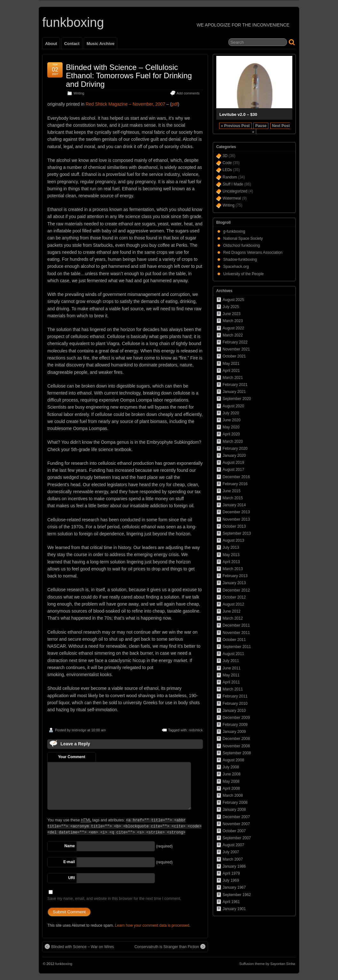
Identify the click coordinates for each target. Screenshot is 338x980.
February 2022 (235, 342)
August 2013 (233, 540)
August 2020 (233, 406)
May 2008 (231, 781)
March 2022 (233, 335)
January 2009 (234, 732)
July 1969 (231, 880)
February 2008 (235, 803)
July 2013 (231, 547)
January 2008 (234, 810)
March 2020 (233, 441)
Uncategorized (235, 191)
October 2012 (234, 597)
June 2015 (232, 491)
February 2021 (235, 385)
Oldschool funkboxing (242, 245)
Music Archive (100, 44)
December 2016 (236, 477)
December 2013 (236, 512)
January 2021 (234, 392)
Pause (261, 126)
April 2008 (231, 788)
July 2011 (231, 661)
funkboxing (73, 22)
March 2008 (233, 795)
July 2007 (231, 852)
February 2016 (235, 484)
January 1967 (234, 887)
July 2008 (231, 767)
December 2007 (236, 817)
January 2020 (234, 456)
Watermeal (232, 198)
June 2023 (232, 314)
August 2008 (233, 760)
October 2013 (234, 526)
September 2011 (237, 647)
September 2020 (237, 399)
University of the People (244, 274)
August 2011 (233, 654)
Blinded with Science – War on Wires (79, 946)
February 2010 (235, 704)
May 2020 (231, 427)
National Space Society (243, 238)
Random (230, 177)
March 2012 (233, 618)
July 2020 (231, 413)
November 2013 (236, 519)
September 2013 (237, 533)
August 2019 (233, 463)
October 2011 (234, 640)
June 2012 (232, 611)
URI (72, 878)
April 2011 (231, 682)
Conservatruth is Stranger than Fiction (170, 946)
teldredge (79, 730)
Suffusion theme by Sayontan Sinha (267, 964)
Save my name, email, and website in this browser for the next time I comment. (114, 899)
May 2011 (231, 675)
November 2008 (236, 746)
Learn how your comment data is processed (152, 925)
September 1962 (237, 895)
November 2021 (236, 349)
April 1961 (231, 902)
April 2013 (231, 562)
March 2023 (233, 321)
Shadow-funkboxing (240, 260)
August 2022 (233, 328)
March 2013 (233, 569)
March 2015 (233, 498)
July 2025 (231, 307)
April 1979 (231, 873)
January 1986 (234, 866)
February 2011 (235, 696)
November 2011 (236, 633)
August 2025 (233, 300)
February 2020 (235, 449)
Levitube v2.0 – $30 (238, 114)
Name (70, 846)
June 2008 (232, 774)
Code (227, 163)
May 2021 (231, 364)
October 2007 (234, 831)
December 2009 (236, 718)
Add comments (188, 93)
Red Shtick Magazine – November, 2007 (125, 104)
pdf (175, 104)
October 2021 (234, 356)
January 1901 (234, 909)
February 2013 (235, 576)
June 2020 (232, 420)
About (51, 44)
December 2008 (236, 739)
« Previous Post (235, 126)
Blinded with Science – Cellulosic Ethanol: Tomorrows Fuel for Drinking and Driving (129, 76)
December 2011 (236, 625)
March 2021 (233, 378)
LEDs (227, 170)
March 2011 (233, 689)
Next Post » (271, 129)
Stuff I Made (233, 184)
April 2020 (231, 434)
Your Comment (72, 757)
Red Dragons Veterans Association (253, 253)
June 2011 (232, 668)
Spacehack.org (236, 267)
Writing (79, 93)
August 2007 (233, 845)
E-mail (69, 862)
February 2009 (235, 725)
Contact (72, 44)
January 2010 (234, 711)
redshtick (196, 730)
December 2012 (236, 590)
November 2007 (236, 824)
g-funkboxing (234, 231)
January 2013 (234, 583)
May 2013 (231, 555)
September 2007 (237, 838)
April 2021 (231, 371)
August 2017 (233, 470)
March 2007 (233, 859)
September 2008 (237, 753)
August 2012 (233, 604)
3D (225, 156)
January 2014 (234, 505)
